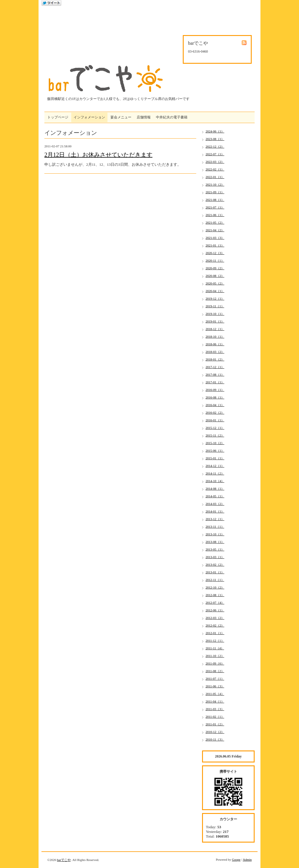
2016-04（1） (215, 405)
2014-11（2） (215, 473)
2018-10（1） (215, 336)
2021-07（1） (215, 207)
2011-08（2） (215, 671)
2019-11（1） (215, 306)
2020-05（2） (215, 283)
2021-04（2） (215, 230)
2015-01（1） (215, 458)
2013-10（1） (215, 534)
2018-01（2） (215, 359)
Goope (236, 860)
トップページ (58, 117)
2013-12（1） (215, 519)
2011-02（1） (215, 717)
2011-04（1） (215, 701)
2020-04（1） (215, 291)
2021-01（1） (215, 245)
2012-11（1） (215, 580)
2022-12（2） (215, 146)
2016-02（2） (215, 413)
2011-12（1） (215, 641)
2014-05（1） (215, 496)
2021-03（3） (215, 238)
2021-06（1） (215, 215)
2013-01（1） (215, 572)
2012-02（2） (215, 625)
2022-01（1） (215, 177)
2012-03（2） (215, 618)
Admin (247, 860)
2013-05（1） (215, 549)
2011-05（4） (215, 694)
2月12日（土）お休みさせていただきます (98, 155)
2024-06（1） (215, 131)
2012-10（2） (215, 587)
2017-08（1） (215, 375)
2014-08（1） (215, 489)
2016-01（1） (215, 420)
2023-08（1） (215, 139)
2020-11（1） (215, 260)
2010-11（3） (215, 739)
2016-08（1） (215, 397)
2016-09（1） (215, 390)
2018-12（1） (215, 329)
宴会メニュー (121, 117)
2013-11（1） (215, 527)
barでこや (64, 860)
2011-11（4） (215, 648)
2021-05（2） (215, 222)
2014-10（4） (215, 481)
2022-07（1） (215, 154)
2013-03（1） (215, 557)
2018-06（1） (215, 344)
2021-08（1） (215, 200)
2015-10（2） (215, 443)
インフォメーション (89, 117)
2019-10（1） (215, 314)
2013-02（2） (215, 565)
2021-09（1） (215, 192)
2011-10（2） (215, 656)
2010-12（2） (215, 732)
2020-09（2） (215, 268)
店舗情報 (144, 117)
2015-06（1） (215, 451)
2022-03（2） (215, 162)
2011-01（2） (215, 724)
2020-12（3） (215, 253)
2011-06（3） (215, 686)
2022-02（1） (215, 169)
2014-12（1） (215, 466)
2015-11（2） (215, 435)
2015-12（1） (215, 428)
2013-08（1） (215, 542)
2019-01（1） (215, 321)
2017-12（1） (215, 367)
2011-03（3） (215, 709)
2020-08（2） (215, 276)
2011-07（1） (215, 679)
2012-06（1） (215, 610)
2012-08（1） (215, 595)
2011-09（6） (215, 663)
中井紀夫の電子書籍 (172, 117)
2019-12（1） (215, 298)
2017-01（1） (215, 382)
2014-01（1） (215, 511)
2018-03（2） (215, 352)
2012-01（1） (215, 633)
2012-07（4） (215, 603)
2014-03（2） (215, 504)
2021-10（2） (215, 184)
